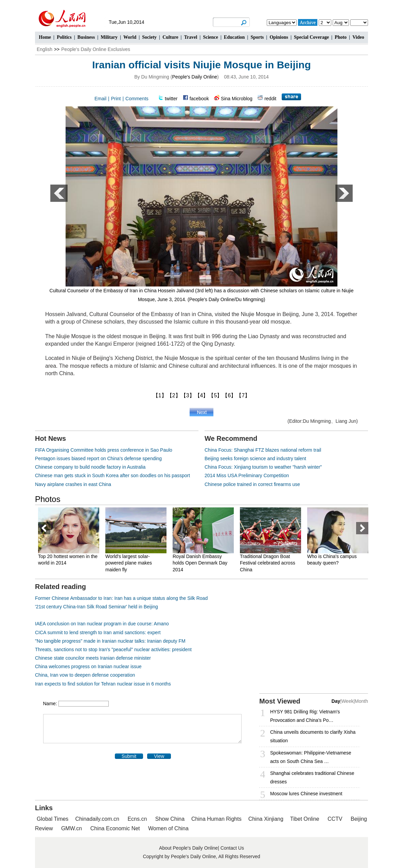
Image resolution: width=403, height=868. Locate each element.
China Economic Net (115, 828)
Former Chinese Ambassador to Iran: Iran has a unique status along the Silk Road (121, 598)
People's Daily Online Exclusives (96, 49)
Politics (64, 37)
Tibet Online (305, 819)
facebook (199, 99)
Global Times (52, 819)
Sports (257, 37)
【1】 (160, 395)
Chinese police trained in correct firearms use (252, 484)
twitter (171, 99)
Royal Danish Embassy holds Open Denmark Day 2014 (200, 563)
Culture (170, 37)
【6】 (229, 395)
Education (234, 37)
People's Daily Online (195, 77)
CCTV (335, 819)
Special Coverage (311, 37)
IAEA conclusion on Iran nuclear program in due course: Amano (102, 624)
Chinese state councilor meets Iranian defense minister (93, 658)
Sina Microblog (237, 99)
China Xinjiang (266, 819)
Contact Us (232, 848)
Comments (137, 99)
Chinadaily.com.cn (97, 819)
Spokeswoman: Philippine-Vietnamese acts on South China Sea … (311, 757)
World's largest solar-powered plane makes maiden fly (129, 563)
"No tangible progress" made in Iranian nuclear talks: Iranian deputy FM (110, 641)
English (45, 49)
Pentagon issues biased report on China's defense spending (98, 458)
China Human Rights (216, 819)
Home (45, 37)
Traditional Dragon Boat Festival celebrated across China (268, 563)
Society (149, 37)
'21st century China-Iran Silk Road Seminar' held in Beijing (97, 607)
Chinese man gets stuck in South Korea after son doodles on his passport (112, 475)
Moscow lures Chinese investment (306, 794)
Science (210, 37)
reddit (270, 99)
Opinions (279, 37)
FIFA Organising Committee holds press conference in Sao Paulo (104, 450)
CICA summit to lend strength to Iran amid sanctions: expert (98, 632)
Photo (341, 37)
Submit (129, 756)
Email (100, 99)
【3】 (188, 395)
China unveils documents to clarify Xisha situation (313, 736)
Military (109, 37)
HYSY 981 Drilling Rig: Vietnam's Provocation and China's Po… (305, 716)
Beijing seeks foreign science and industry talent (255, 458)
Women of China (168, 828)
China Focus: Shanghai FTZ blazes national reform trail (263, 450)
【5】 (215, 395)
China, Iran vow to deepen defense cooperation (85, 675)
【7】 (243, 395)
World (130, 37)
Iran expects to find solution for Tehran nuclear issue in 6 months (103, 684)
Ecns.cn (137, 819)
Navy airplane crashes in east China (73, 484)
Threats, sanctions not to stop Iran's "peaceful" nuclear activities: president (113, 649)
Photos (48, 499)
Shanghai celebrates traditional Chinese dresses (312, 777)
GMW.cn (72, 828)
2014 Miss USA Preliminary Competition (247, 475)
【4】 (202, 395)
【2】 (174, 395)
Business (86, 37)
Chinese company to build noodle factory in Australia (90, 467)
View (159, 756)
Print (116, 99)
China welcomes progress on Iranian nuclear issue (88, 666)
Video (358, 37)
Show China (170, 819)
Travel (191, 37)
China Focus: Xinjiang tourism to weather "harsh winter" (263, 467)
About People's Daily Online (188, 848)
